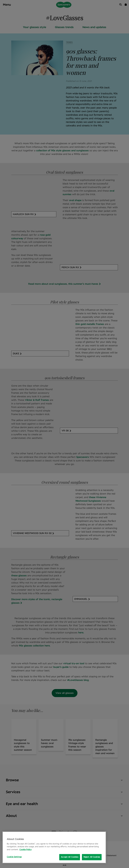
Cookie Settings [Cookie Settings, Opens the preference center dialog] (14, 857)
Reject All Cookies (92, 857)
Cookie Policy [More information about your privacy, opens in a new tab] (25, 850)
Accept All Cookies (70, 857)
